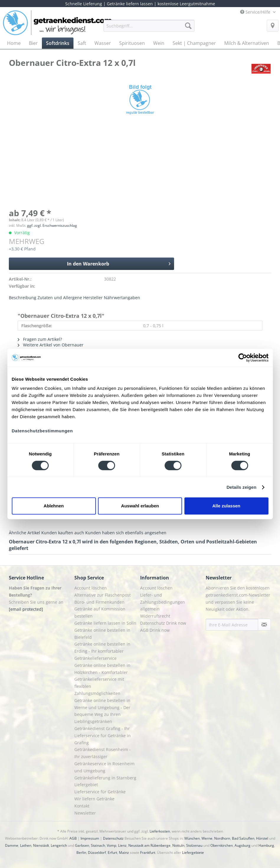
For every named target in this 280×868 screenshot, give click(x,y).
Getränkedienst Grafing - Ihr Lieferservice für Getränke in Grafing (103, 736)
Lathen (26, 845)
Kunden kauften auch (63, 533)
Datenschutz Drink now (163, 623)
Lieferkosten (160, 831)
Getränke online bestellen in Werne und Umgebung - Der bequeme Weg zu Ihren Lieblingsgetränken (102, 711)
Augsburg (243, 845)
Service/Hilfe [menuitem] (256, 12)
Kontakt (82, 806)
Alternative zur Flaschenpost (103, 595)
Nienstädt (41, 845)
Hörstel (262, 838)
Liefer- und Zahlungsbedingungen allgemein (163, 602)
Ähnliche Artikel (24, 533)
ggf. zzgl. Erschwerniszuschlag (52, 225)
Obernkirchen (222, 845)
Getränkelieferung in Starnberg (105, 778)
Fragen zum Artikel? (40, 339)
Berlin (81, 852)
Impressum (90, 838)
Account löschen (91, 588)
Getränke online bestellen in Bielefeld (102, 634)
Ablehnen (54, 506)
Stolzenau (194, 845)
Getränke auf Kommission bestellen (100, 612)
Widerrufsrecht (155, 616)
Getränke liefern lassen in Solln (105, 623)
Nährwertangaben (122, 298)
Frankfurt (148, 852)
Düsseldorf (97, 852)
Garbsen (82, 845)
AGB (73, 838)
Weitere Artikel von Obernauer (51, 345)
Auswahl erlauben (140, 506)
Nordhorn (222, 838)
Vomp (112, 845)
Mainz (124, 852)
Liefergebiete (193, 852)
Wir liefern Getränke (94, 799)
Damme (12, 845)
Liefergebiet (86, 785)
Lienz (122, 845)
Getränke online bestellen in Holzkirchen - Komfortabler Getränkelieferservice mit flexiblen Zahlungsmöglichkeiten (102, 679)
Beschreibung (23, 298)
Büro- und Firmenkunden (99, 602)
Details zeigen (241, 487)
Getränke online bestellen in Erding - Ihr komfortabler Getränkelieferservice (102, 651)
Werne (207, 838)
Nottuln (178, 845)
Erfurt (112, 852)
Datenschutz (113, 838)
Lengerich (59, 845)
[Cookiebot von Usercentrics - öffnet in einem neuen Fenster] (243, 358)
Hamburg (266, 845)
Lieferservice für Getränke (100, 792)
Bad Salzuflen (243, 838)
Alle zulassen (226, 506)
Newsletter (85, 813)
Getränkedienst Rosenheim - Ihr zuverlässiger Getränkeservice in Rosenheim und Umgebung (104, 760)
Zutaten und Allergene (60, 298)
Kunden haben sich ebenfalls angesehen (126, 533)
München (192, 838)
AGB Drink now (155, 630)
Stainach (98, 845)
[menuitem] (149, 29)
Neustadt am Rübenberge (149, 845)
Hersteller (93, 298)
